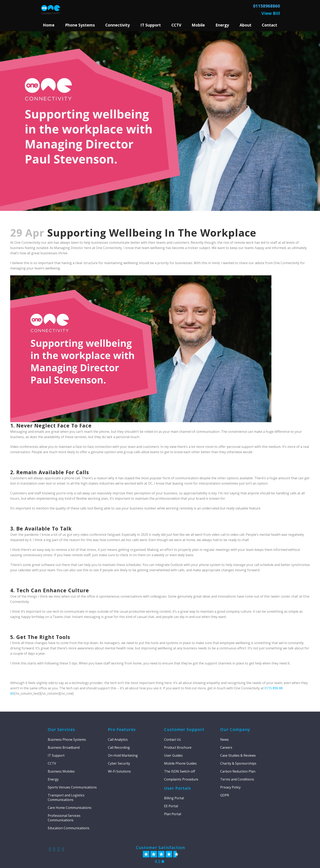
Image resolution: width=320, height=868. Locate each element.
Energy (222, 25)
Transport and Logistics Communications (66, 797)
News (224, 740)
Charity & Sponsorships (238, 763)
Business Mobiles (61, 771)
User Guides (173, 755)
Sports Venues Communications (72, 787)
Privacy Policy (230, 787)
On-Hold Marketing (123, 755)
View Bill (271, 13)
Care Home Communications (70, 808)
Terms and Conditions (237, 779)
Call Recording (119, 747)
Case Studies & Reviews (238, 755)
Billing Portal (174, 798)
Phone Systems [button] (80, 25)
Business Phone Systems (67, 740)
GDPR (225, 795)
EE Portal (171, 806)
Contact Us (172, 740)
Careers (226, 747)
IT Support (56, 755)
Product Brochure (178, 747)
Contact (269, 25)
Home (49, 25)
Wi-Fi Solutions (119, 771)
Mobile (198, 25)
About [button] (246, 25)
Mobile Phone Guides (180, 763)
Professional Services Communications (64, 818)
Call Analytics (118, 740)
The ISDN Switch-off (180, 771)
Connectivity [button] (118, 25)
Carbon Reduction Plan (238, 771)
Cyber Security (119, 763)
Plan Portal (173, 814)
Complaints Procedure (181, 779)
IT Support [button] (151, 25)
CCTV (176, 25)
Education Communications (69, 828)
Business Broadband (64, 747)
